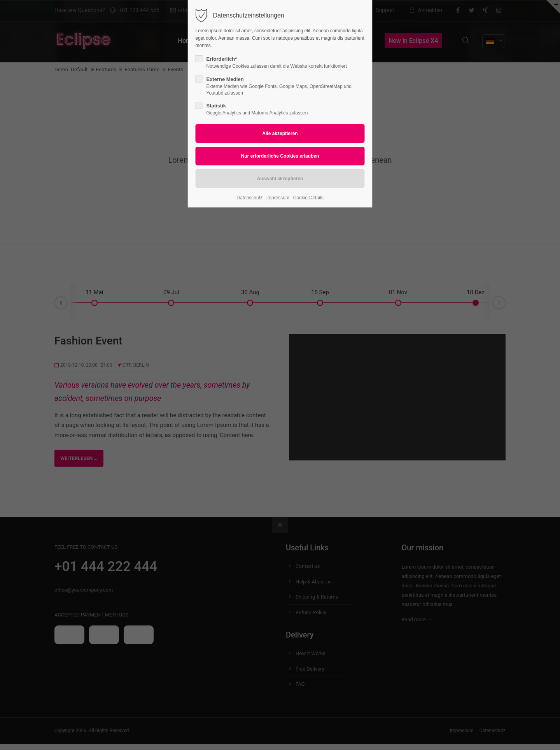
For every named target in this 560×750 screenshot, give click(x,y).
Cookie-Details (308, 198)
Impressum (278, 198)
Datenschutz (249, 198)
